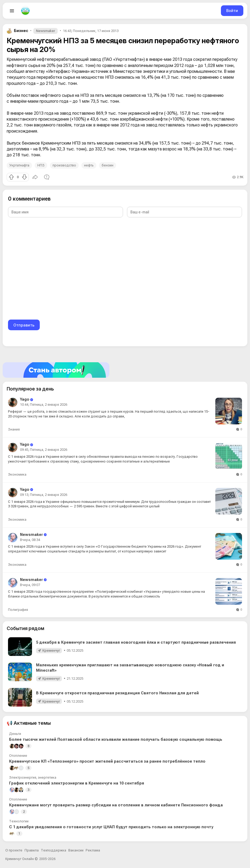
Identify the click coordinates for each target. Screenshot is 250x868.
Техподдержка (53, 850)
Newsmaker (45, 31)
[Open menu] (12, 11)
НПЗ (41, 165)
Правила (32, 850)
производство (64, 165)
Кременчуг (51, 650)
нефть (89, 165)
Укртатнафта (19, 165)
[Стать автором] (125, 370)
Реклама (93, 850)
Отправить (24, 325)
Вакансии (76, 850)
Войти (232, 11)
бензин (108, 165)
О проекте (14, 850)
